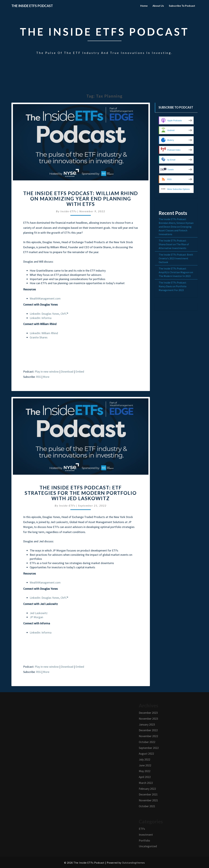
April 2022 (145, 777)
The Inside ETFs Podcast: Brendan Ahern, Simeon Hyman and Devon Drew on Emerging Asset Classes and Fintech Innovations (176, 227)
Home (144, 6)
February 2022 (147, 789)
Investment (146, 835)
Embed (80, 371)
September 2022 (149, 748)
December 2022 (148, 730)
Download (67, 371)
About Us (158, 6)
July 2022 (145, 759)
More (46, 377)
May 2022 (145, 771)
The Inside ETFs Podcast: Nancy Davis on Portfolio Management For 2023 (173, 286)
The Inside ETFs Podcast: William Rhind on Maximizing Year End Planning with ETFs (81, 199)
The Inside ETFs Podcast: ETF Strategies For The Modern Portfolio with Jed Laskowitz (81, 493)
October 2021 (147, 806)
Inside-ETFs (68, 211)
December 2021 (148, 794)
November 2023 (148, 719)
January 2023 (147, 724)
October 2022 (147, 742)
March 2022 (146, 783)
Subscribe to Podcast (182, 6)
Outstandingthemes (133, 863)
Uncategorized (148, 846)
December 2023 (148, 713)
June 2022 (145, 765)
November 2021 (148, 800)
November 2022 (148, 736)
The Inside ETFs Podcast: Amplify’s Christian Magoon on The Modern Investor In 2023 (176, 272)
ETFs (142, 829)
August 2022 (146, 754)
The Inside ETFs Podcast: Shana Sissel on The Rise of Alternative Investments (174, 244)
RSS (38, 377)
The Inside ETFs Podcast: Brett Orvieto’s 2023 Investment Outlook (176, 258)
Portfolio (144, 840)
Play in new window (47, 371)
